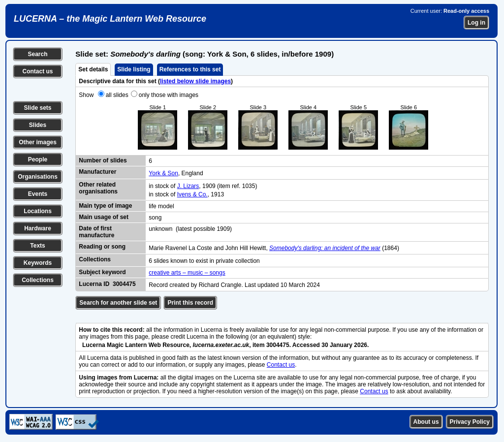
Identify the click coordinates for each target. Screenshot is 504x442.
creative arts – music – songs (187, 273)
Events (38, 194)
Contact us (37, 71)
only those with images (169, 95)
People (38, 159)
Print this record (190, 303)
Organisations (38, 177)
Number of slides (103, 160)
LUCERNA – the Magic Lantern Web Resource (110, 19)
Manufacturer (97, 172)
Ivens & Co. (192, 194)
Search (37, 54)
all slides (117, 95)
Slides (38, 125)
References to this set (190, 69)
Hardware (38, 228)
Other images (38, 142)
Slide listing (134, 69)
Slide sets (37, 108)
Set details (93, 69)
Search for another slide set (118, 303)
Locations (38, 211)
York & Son (163, 173)
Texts (37, 246)
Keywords (38, 263)
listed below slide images (195, 81)
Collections (38, 280)
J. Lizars (188, 186)
